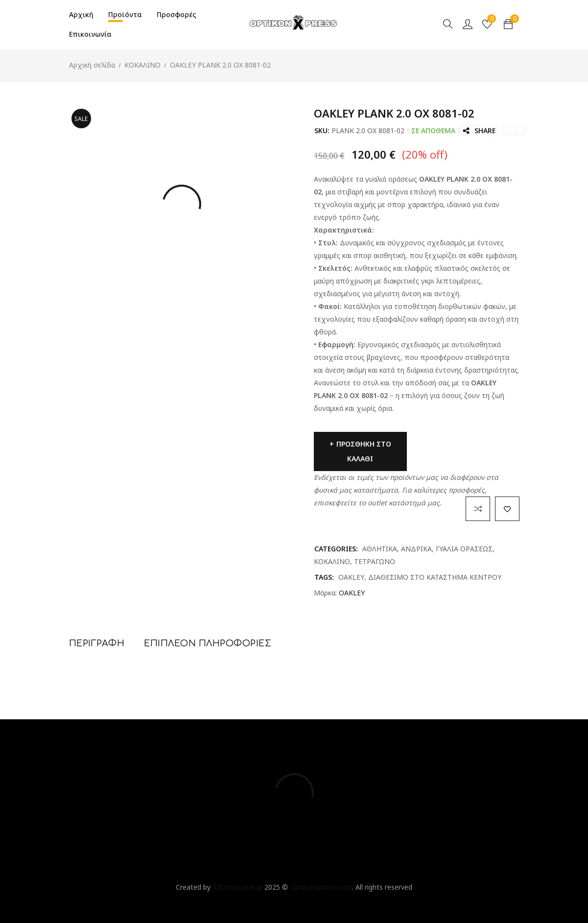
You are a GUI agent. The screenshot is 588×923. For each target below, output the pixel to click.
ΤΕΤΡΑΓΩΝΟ (375, 561)
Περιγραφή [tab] (97, 643)
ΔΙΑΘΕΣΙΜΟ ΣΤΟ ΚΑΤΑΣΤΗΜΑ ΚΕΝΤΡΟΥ (435, 577)
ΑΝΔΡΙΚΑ (416, 549)
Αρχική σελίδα (92, 65)
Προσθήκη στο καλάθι (364, 451)
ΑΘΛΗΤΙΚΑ (380, 549)
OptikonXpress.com (321, 887)
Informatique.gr (237, 887)
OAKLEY (351, 577)
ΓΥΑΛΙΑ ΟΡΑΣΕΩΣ (464, 549)
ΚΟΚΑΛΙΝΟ (142, 65)
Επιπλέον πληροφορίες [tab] (208, 643)
